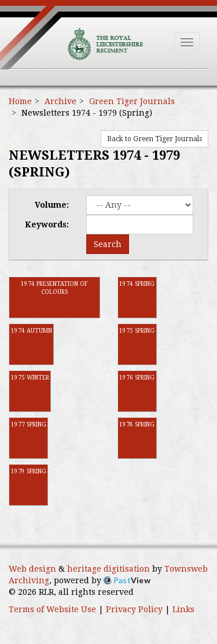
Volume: (52, 205)
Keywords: (47, 225)
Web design (32, 569)
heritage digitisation (108, 569)
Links (183, 609)
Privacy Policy (134, 609)
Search (108, 244)
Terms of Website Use (52, 609)
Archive (60, 101)
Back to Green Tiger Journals (155, 139)
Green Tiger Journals (132, 101)
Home (20, 101)
